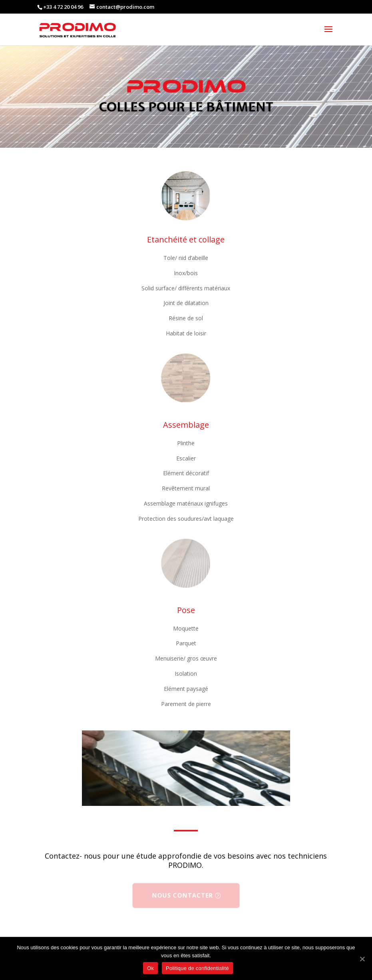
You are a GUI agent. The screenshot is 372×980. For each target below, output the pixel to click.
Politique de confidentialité (197, 968)
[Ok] (362, 959)
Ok (150, 968)
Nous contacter (183, 895)
